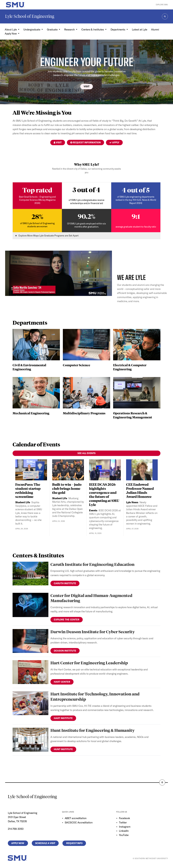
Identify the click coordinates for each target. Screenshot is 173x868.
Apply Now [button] (11, 34)
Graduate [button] (53, 29)
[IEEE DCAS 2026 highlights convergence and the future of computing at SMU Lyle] (105, 470)
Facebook (124, 818)
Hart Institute (63, 718)
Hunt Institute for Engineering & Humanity (93, 730)
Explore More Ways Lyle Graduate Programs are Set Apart (47, 236)
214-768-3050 (16, 829)
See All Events (86, 453)
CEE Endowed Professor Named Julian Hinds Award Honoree (140, 490)
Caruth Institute (65, 583)
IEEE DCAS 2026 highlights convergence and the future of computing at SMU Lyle (104, 494)
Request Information (85, 142)
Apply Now (18, 843)
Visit (87, 86)
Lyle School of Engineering (30, 16)
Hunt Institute (63, 749)
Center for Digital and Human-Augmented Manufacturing (91, 598)
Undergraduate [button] (32, 29)
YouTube (124, 835)
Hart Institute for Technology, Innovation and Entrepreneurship (95, 696)
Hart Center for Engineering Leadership (89, 663)
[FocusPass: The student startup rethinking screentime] (31, 470)
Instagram (125, 827)
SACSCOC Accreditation (79, 822)
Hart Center (62, 682)
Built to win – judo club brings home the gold (67, 488)
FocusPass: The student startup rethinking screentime (28, 490)
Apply (114, 142)
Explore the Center (67, 620)
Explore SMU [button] (162, 5)
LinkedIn (124, 831)
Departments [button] (118, 29)
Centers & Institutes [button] (93, 29)
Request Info (74, 843)
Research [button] (70, 29)
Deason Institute (65, 651)
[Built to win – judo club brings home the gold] (68, 470)
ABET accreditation (76, 818)
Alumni (155, 29)
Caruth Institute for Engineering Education (92, 564)
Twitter (123, 822)
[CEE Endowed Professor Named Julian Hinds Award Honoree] (142, 470)
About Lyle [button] (11, 29)
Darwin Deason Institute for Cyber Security (93, 632)
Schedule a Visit (45, 843)
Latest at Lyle (139, 29)
